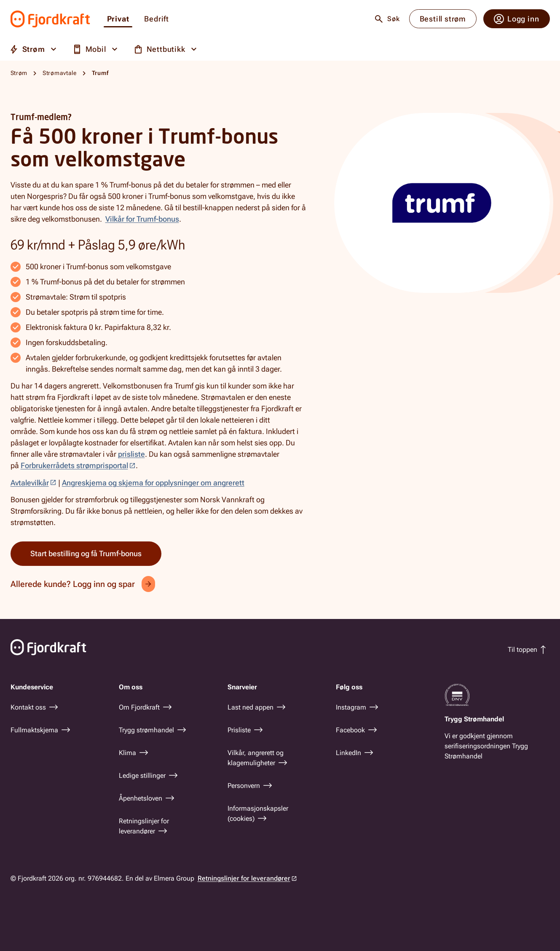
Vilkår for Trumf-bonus (142, 219)
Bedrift (157, 19)
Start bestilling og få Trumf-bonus (86, 553)
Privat (118, 19)
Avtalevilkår (30, 483)
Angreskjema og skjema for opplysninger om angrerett (153, 483)
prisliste (131, 454)
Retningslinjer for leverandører (244, 878)
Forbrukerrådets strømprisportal (74, 465)
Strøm (19, 73)
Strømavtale (60, 73)
